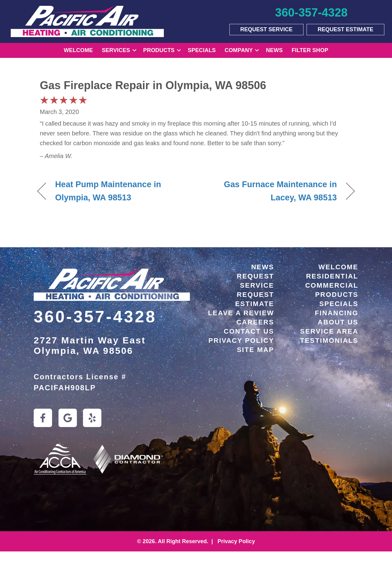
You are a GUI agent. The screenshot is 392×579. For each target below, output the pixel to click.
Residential (332, 276)
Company (239, 50)
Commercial (332, 285)
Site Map (256, 350)
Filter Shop (310, 50)
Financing (337, 313)
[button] (134, 50)
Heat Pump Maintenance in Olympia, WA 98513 (108, 191)
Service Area (329, 331)
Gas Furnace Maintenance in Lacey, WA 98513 (271, 191)
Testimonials (329, 341)
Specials (202, 50)
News (274, 50)
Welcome (78, 50)
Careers (255, 322)
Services (116, 50)
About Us (338, 322)
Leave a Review (241, 313)
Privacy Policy (241, 341)
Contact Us (249, 331)
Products (159, 50)
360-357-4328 (95, 316)
